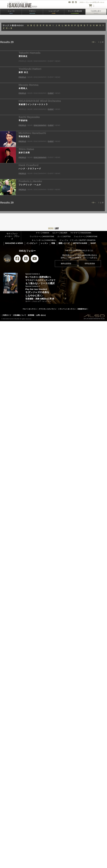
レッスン (44, 243)
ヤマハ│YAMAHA (42, 233)
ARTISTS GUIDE (80, 243)
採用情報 (31, 315)
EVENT (51, 93)
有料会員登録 (90, 264)
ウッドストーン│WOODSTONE (42, 236)
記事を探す (96, 12)
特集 (53, 243)
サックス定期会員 (75, 12)
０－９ (9, 28)
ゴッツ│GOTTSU (64, 236)
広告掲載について (20, 315)
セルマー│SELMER (60, 233)
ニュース (11, 12)
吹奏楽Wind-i (82, 309)
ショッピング (54, 12)
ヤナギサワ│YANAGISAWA (81, 233)
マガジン (32, 12)
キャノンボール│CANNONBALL (44, 240)
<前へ (94, 42)
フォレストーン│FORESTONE (85, 236)
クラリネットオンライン (47, 309)
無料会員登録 (66, 264)
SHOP (93, 243)
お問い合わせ (41, 315)
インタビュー (32, 243)
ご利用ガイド (7, 315)
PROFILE (22, 77)
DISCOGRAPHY (40, 125)
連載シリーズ (64, 243)
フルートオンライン (30, 309)
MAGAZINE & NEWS (14, 243)
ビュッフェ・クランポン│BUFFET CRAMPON (78, 240)
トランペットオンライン (67, 309)
